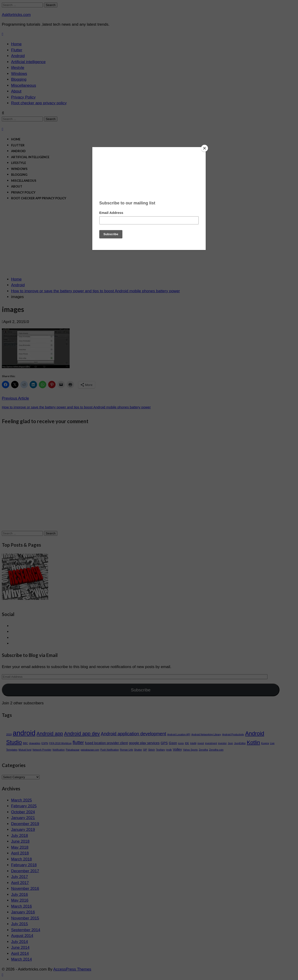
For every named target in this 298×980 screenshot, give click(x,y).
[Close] (205, 148)
